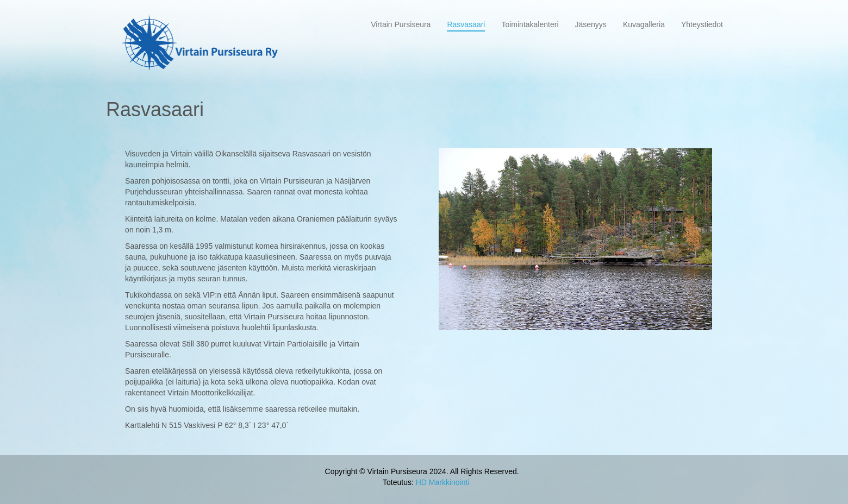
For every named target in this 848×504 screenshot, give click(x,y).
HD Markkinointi (443, 482)
